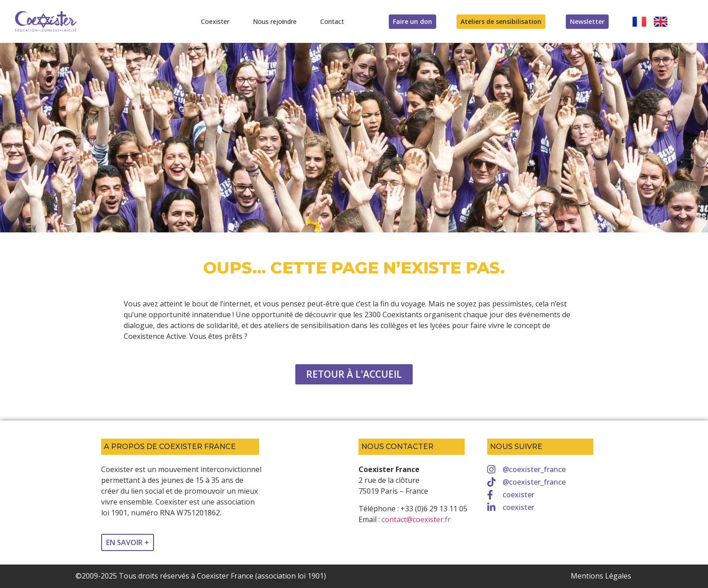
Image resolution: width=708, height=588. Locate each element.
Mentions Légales (601, 576)
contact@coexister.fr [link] (416, 519)
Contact (332, 21)
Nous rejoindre (275, 21)
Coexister (215, 21)
